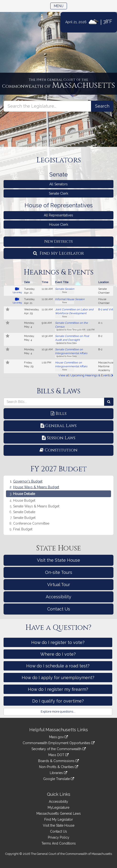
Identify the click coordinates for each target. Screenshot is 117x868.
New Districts (58, 242)
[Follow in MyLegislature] (8, 310)
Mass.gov (58, 737)
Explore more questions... (58, 711)
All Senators (58, 184)
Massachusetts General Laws (59, 813)
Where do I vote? (58, 654)
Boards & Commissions (58, 761)
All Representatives (58, 215)
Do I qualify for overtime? (58, 701)
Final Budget (23, 529)
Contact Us (59, 609)
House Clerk (59, 225)
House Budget (24, 501)
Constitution (58, 450)
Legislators (59, 160)
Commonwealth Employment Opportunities (59, 743)
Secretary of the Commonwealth (59, 749)
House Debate (24, 494)
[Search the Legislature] (102, 106)
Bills (59, 414)
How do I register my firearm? (58, 689)
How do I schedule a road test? (58, 666)
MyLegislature (58, 808)
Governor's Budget (28, 481)
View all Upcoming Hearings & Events (86, 375)
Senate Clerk (58, 193)
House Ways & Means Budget (36, 487)
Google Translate (59, 779)
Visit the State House (58, 560)
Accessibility (58, 597)
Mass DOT (58, 755)
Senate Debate (24, 512)
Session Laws (59, 438)
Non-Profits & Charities (59, 767)
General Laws (58, 426)
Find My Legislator (58, 253)
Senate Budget (24, 518)
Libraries (58, 773)
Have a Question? (58, 628)
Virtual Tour (59, 585)
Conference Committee (31, 524)
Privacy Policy (59, 837)
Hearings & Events (59, 272)
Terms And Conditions (59, 843)
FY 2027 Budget (59, 469)
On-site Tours (59, 572)
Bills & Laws (58, 391)
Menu (60, 6)
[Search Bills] (109, 402)
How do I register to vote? (58, 642)
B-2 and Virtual (108, 309)
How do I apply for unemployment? (58, 678)
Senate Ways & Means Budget (36, 506)
